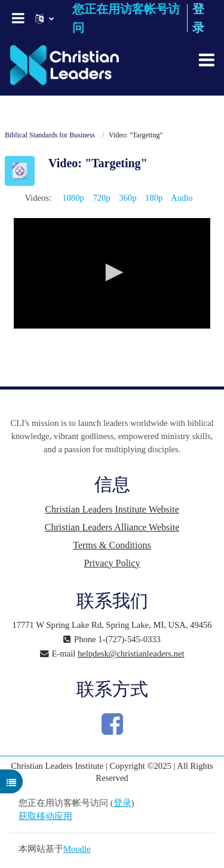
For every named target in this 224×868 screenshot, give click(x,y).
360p (128, 198)
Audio (182, 198)
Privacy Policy (112, 563)
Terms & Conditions (112, 545)
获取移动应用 (45, 816)
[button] (112, 272)
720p (101, 198)
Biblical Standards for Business (50, 135)
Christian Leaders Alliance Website (112, 527)
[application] (112, 273)
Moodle (77, 849)
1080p (73, 198)
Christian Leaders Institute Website (112, 509)
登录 (122, 803)
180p (154, 198)
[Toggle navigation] (207, 60)
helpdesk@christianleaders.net (131, 654)
